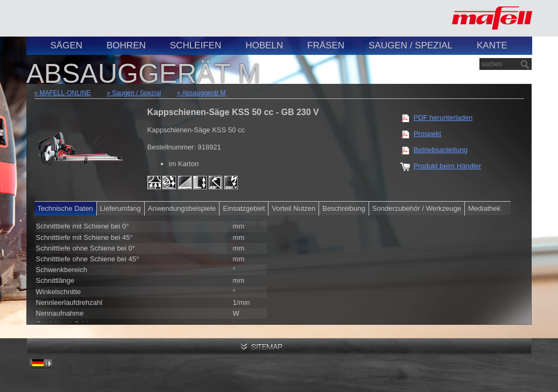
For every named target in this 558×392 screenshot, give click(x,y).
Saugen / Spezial (411, 45)
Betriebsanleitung (441, 150)
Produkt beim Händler (448, 166)
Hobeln (264, 45)
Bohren (126, 45)
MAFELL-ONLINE (65, 93)
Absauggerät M (204, 93)
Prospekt (428, 134)
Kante (492, 45)
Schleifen (196, 45)
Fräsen (326, 45)
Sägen (67, 45)
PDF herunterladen (443, 117)
